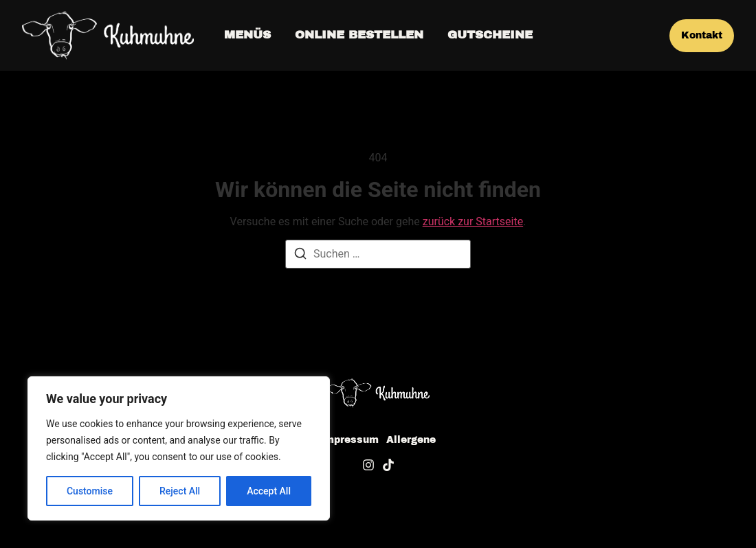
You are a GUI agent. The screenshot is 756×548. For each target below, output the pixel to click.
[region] (179, 448)
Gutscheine (490, 35)
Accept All (269, 491)
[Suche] (300, 256)
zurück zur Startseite (473, 221)
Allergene (411, 440)
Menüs (247, 35)
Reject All (180, 491)
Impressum (350, 440)
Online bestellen (359, 35)
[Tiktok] (388, 465)
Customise (90, 491)
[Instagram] (368, 465)
